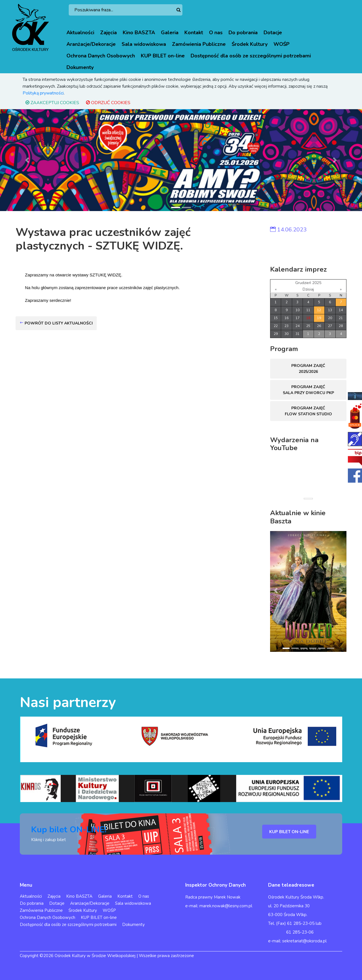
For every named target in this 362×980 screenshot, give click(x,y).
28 (341, 326)
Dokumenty (80, 67)
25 (308, 326)
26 (319, 326)
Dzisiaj (308, 289)
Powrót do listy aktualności (56, 323)
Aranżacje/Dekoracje (91, 44)
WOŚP (282, 44)
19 (319, 318)
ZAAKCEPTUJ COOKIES (52, 103)
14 (341, 310)
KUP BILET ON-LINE (289, 832)
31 (298, 334)
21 (341, 318)
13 (330, 310)
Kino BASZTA (139, 33)
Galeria (170, 33)
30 (286, 334)
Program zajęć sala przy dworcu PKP (308, 390)
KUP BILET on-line (163, 56)
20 (330, 318)
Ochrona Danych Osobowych (101, 56)
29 (276, 334)
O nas (216, 33)
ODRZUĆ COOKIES (108, 103)
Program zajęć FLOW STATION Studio (308, 411)
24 (298, 326)
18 (308, 318)
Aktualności (80, 33)
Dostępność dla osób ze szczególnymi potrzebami (251, 56)
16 (286, 318)
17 (298, 318)
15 (276, 318)
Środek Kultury (250, 44)
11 (308, 310)
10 (298, 310)
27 (330, 326)
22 (276, 326)
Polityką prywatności (43, 93)
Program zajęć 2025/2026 (308, 369)
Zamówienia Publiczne (199, 44)
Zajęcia (108, 33)
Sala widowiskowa (144, 44)
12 (319, 310)
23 (286, 326)
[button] (27, 160)
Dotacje (273, 33)
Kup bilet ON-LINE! (69, 830)
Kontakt (194, 33)
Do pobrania (243, 33)
